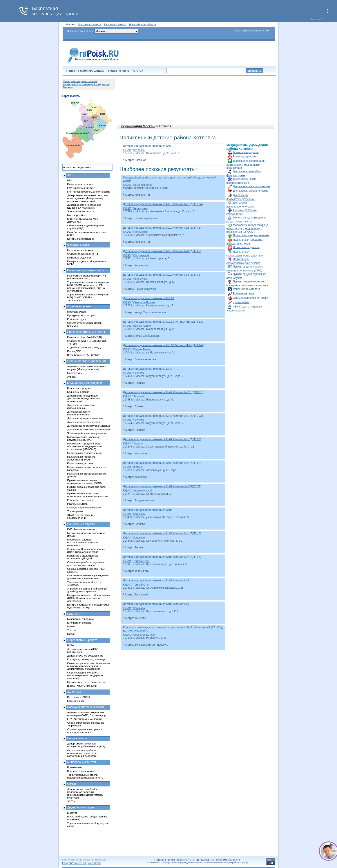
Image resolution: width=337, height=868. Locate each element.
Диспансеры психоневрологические (89, 429)
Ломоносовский (143, 185)
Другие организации (81, 807)
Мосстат (72, 813)
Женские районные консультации (87, 433)
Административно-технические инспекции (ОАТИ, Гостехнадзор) (87, 714)
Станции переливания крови (251, 298)
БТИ (70, 180)
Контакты (207, 860)
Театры (72, 630)
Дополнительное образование (85, 656)
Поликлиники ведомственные (251, 235)
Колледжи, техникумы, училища (86, 659)
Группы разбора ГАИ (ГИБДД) (85, 337)
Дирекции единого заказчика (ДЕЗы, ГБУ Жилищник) (84, 206)
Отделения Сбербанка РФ (83, 254)
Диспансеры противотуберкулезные (89, 426)
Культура (73, 614)
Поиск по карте (119, 71)
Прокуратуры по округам (82, 315)
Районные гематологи (247, 289)
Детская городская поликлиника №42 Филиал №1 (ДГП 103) (163, 416)
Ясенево (139, 373)
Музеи (71, 626)
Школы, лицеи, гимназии (82, 686)
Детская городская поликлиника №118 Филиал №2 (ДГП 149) (164, 345)
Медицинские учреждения (85, 383)
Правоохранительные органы (87, 332)
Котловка (139, 150)
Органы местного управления (87, 361)
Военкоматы (75, 767)
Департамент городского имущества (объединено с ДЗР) (86, 745)
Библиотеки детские (79, 623)
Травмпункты (241, 302)
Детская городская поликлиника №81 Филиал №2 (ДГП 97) (162, 557)
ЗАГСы (71, 801)
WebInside (94, 863)
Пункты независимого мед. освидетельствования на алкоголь (88, 495)
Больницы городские (246, 152)
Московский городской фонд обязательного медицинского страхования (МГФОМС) (247, 228)
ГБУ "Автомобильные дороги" (85, 719)
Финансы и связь (78, 245)
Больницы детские (245, 156)
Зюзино (138, 444)
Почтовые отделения (80, 257)
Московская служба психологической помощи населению (82, 542)
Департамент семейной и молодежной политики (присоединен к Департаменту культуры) (85, 793)
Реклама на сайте (228, 860)
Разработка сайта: (74, 863)
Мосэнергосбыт (77, 215)
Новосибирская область (143, 24)
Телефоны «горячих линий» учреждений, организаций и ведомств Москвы (86, 84)
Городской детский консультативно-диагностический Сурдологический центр (170, 179)
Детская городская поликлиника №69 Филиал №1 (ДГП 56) (162, 439)
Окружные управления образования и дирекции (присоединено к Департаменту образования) (89, 666)
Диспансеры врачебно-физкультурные (81, 406)
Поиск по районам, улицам (85, 71)
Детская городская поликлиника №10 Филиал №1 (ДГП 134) (163, 204)
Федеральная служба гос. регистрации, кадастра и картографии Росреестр (82, 753)
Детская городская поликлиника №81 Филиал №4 (156, 604)
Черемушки (140, 208)
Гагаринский (141, 232)
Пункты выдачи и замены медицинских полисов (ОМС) (84, 482)
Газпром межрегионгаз (81, 184)
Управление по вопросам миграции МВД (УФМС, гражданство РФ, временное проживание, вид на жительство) (88, 286)
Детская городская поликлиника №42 (148, 369)
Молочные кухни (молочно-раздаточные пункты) (83, 438)
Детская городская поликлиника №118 (149, 298)
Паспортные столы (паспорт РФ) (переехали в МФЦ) (87, 277)
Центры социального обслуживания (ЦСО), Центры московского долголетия (89, 598)
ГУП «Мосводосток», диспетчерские (89, 192)
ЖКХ (70, 175)
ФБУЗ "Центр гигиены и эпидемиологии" (81, 516)
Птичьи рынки (75, 701)
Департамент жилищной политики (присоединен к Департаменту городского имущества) (87, 198)
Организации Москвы (138, 126)
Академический (143, 491)
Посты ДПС (74, 351)
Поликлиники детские (246, 247)
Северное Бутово (144, 302)
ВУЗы (71, 645)
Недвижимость (77, 738)
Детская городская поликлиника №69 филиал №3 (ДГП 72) (162, 486)
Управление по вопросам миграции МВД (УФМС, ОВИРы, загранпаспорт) (88, 297)
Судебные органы (79, 306)
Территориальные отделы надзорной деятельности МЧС (85, 776)
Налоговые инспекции (80, 250)
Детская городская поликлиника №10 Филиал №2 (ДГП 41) (162, 228)
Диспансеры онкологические (251, 191)
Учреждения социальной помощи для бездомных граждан (87, 590)
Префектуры (75, 373)
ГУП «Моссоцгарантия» (81, 529)
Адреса (159, 860)
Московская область (89, 24)
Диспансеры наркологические (251, 186)
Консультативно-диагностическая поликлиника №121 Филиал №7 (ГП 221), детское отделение (173, 629)
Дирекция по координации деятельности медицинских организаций (246, 164)
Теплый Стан (141, 561)
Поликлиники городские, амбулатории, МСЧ (82, 458)
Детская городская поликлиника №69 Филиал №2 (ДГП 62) (162, 463)
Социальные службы (81, 524)
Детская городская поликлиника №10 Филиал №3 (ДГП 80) (162, 251)
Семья (72, 784)
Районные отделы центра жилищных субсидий (82, 557)
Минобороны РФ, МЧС (82, 762)
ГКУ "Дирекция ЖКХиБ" (81, 188)
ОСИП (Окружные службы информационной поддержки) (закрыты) (85, 675)
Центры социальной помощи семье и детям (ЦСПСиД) (88, 606)
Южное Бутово (142, 326)
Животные (74, 692)
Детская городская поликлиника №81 (148, 510)
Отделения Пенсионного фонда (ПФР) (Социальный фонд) (86, 550)
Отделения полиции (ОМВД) (84, 347)
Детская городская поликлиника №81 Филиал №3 (156, 580)
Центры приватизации (80, 239)
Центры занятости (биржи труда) (87, 682)
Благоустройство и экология (86, 707)
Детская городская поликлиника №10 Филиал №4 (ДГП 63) (162, 275)
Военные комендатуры (81, 771)
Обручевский (141, 255)
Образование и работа (82, 640)
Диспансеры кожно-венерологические (79, 413)
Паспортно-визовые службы (86, 270)
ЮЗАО (127, 150)
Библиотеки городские (81, 619)
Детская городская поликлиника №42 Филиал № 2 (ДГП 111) (163, 392)
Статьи (138, 71)
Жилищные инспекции (81, 211)
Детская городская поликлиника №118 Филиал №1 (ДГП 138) (164, 322)
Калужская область (115, 24)
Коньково (139, 514)
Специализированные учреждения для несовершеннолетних (88, 577)
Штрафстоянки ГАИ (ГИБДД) (84, 355)
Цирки (71, 634)
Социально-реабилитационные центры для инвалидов (86, 564)
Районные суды (77, 319)
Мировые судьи (76, 312)
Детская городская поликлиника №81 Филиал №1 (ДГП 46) (162, 533)
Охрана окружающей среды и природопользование (85, 731)
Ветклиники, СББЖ (79, 697)
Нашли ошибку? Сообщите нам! (252, 31)
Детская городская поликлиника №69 (148, 146)
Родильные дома (244, 293)
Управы (72, 377)
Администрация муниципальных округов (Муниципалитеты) (87, 368)
